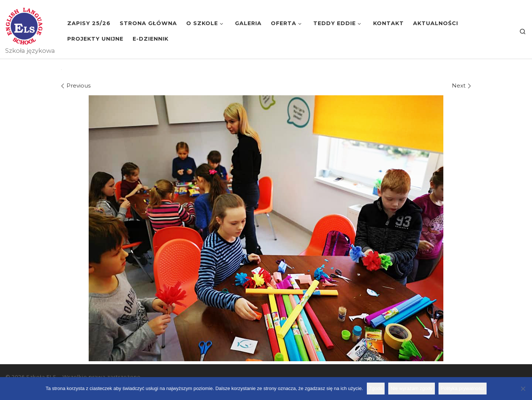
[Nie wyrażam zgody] (523, 389)
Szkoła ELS (41, 377)
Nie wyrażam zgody (411, 388)
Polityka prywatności (463, 388)
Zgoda (376, 388)
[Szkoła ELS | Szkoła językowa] (24, 25)
